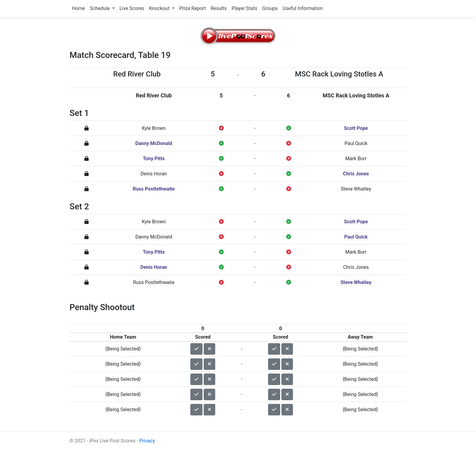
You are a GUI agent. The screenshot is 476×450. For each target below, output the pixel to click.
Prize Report (193, 8)
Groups (270, 8)
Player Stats (245, 8)
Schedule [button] (100, 8)
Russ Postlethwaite (154, 189)
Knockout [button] (160, 8)
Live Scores (132, 8)
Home (78, 8)
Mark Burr (356, 159)
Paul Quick (356, 143)
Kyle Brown (154, 128)
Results (219, 8)
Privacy (147, 441)
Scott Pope (356, 128)
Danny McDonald (154, 143)
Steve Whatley (356, 189)
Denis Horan (154, 174)
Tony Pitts (154, 159)
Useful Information (303, 8)
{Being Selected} (123, 349)
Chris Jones (356, 174)
